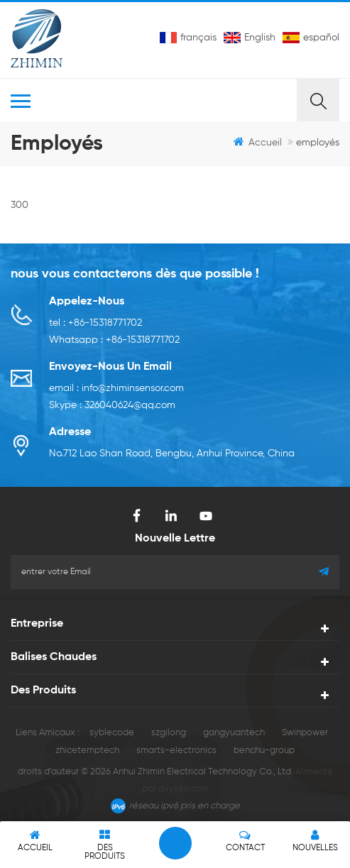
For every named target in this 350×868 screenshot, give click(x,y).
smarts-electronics (176, 751)
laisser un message (175, 843)
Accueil (258, 142)
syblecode (112, 733)
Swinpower (305, 733)
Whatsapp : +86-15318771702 (114, 340)
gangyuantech (234, 733)
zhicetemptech (87, 751)
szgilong (169, 733)
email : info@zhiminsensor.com (116, 388)
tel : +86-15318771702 (95, 323)
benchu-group (264, 751)
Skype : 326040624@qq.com (112, 405)
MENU (154, 100)
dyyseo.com (184, 789)
